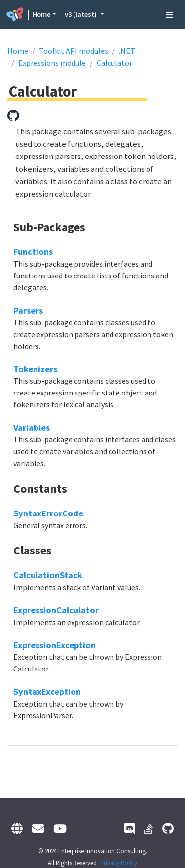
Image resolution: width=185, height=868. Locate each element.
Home (41, 14)
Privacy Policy (119, 863)
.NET (127, 51)
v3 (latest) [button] (81, 14)
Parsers (28, 310)
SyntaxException (47, 691)
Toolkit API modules (74, 51)
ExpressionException (55, 645)
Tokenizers (35, 369)
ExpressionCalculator (56, 610)
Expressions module (52, 63)
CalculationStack (48, 575)
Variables (32, 427)
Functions (33, 252)
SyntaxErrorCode (48, 513)
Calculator (114, 63)
